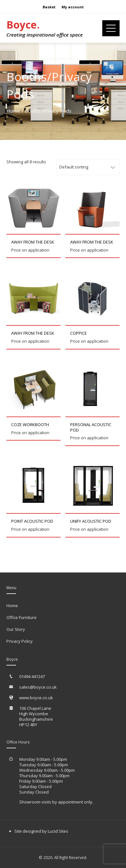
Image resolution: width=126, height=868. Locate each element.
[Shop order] (88, 167)
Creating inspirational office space (45, 35)
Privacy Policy (20, 641)
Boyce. (23, 25)
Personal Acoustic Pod (91, 427)
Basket (49, 7)
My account (73, 7)
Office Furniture (21, 617)
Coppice (79, 333)
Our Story (16, 629)
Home (13, 111)
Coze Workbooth (30, 425)
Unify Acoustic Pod (91, 521)
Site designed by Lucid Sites (41, 831)
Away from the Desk (33, 242)
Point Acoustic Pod (32, 521)
